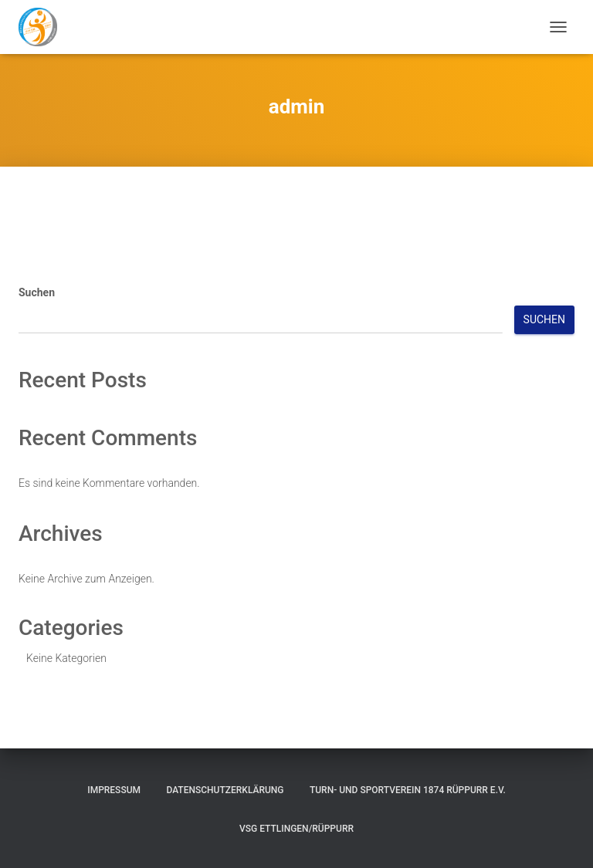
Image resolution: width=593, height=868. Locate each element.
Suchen (37, 292)
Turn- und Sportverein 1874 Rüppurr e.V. (408, 790)
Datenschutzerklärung (225, 790)
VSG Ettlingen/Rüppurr (296, 829)
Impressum (114, 790)
